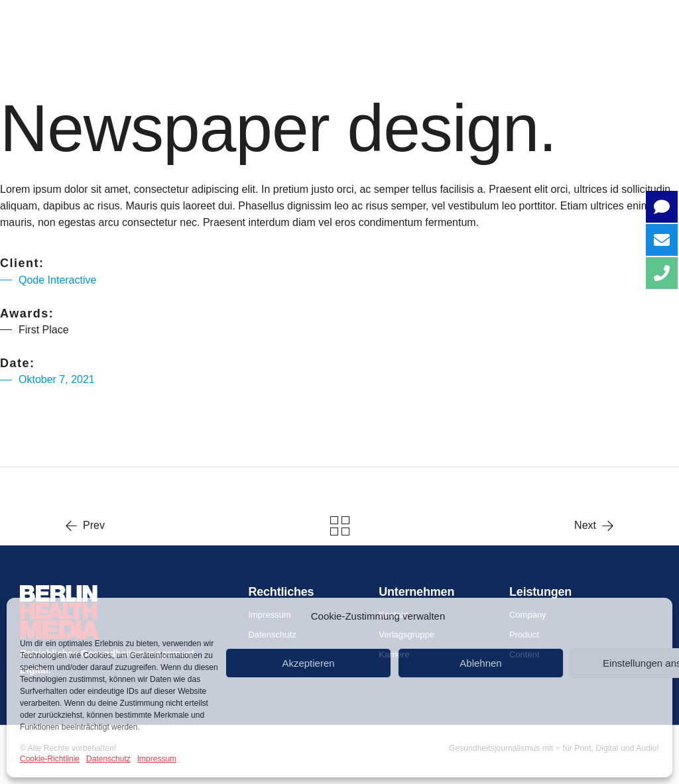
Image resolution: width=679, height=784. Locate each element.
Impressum (157, 759)
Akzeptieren (308, 663)
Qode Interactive (57, 280)
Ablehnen (480, 663)
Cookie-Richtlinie (50, 759)
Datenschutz (108, 759)
